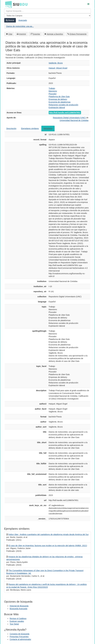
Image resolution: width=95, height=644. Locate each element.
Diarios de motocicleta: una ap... (20, 26)
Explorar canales (17, 621)
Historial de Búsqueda (19, 606)
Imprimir (22, 34)
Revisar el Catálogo (18, 618)
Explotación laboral (57, 107)
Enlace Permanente (78, 34)
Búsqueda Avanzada (18, 609)
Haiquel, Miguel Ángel (58, 68)
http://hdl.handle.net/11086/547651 (65, 113)
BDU (8, 4)
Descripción (11, 128)
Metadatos (48, 128)
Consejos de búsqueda (19, 634)
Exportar (36, 34)
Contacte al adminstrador (20, 639)
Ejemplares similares (30, 128)
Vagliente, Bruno (56, 63)
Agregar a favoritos (55, 34)
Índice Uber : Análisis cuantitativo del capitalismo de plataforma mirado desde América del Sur (49, 534)
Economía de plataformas (60, 102)
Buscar (10, 20)
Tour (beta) (14, 624)
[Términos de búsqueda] (47, 11)
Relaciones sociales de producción (64, 105)
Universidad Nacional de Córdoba (74, 120)
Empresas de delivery (58, 99)
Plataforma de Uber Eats (59, 97)
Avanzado (23, 20)
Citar (10, 34)
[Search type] (47, 16)
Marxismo (53, 91)
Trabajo (52, 88)
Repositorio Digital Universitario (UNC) (70, 118)
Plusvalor (53, 94)
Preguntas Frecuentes (19, 637)
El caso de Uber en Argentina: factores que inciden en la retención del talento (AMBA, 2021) (48, 546)
